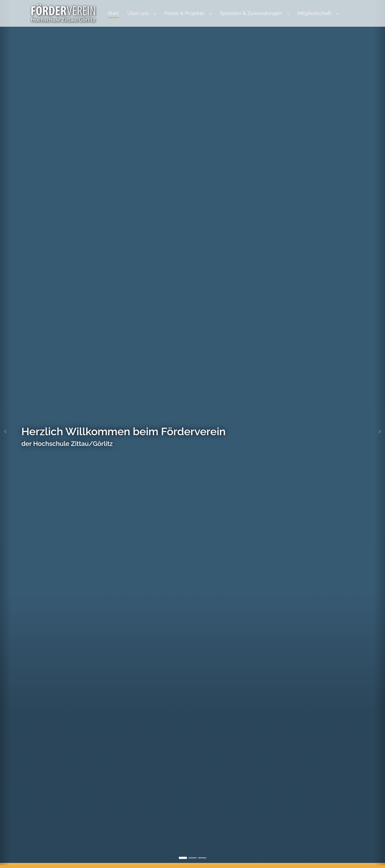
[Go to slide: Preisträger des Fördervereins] (202, 858)
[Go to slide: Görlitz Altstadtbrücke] (192, 858)
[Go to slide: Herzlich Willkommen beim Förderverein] (183, 858)
